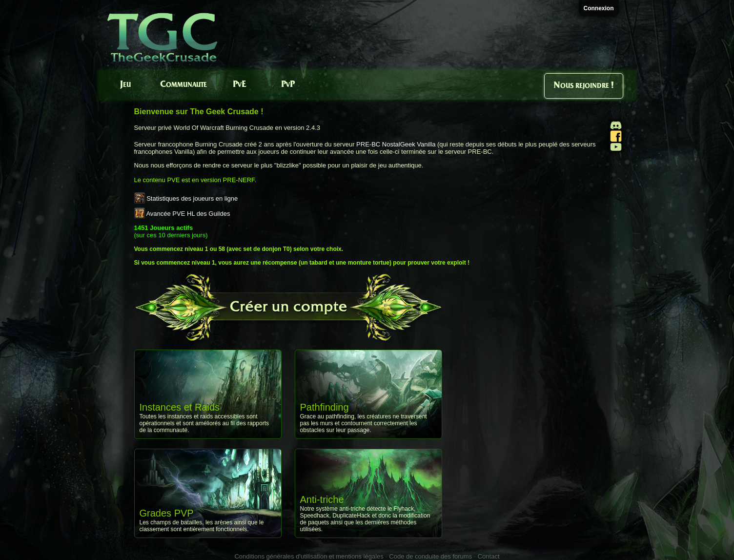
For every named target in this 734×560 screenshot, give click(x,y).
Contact (489, 556)
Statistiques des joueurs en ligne (192, 198)
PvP (288, 85)
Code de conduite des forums (430, 556)
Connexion (599, 8)
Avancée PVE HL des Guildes (188, 214)
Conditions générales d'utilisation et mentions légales (309, 556)
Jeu (125, 85)
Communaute (183, 85)
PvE (239, 85)
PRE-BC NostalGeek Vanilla (396, 144)
